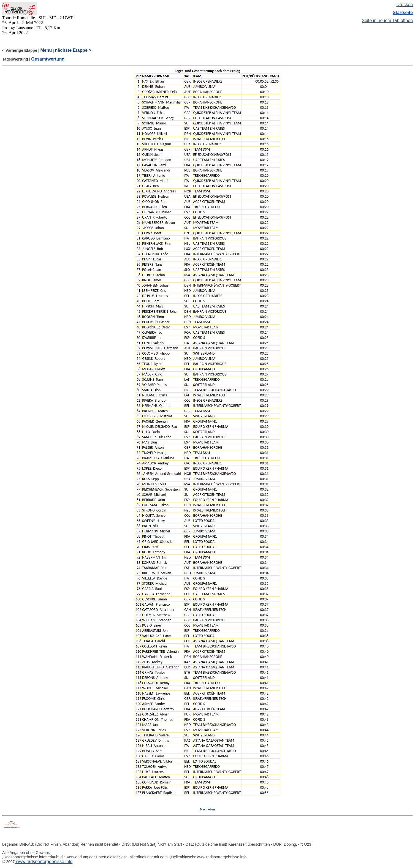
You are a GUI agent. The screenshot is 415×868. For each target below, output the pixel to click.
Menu (46, 50)
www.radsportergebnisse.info (44, 862)
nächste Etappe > (73, 50)
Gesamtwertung (48, 59)
